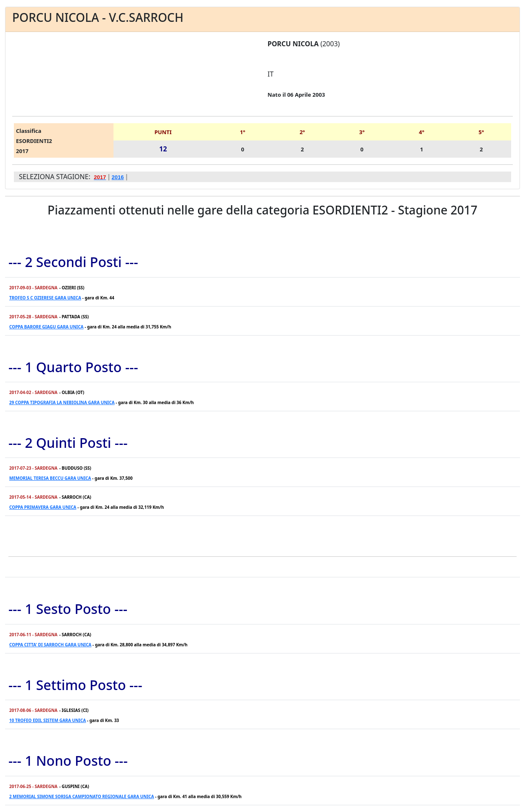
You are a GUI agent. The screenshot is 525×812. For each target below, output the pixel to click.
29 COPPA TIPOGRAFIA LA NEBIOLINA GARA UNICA (62, 402)
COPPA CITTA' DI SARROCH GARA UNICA (50, 645)
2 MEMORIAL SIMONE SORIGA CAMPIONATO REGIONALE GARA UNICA (82, 796)
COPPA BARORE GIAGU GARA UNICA (46, 327)
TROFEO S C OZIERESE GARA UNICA (45, 298)
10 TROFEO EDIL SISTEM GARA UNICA (47, 720)
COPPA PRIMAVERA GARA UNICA (43, 507)
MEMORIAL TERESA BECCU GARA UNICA (50, 478)
